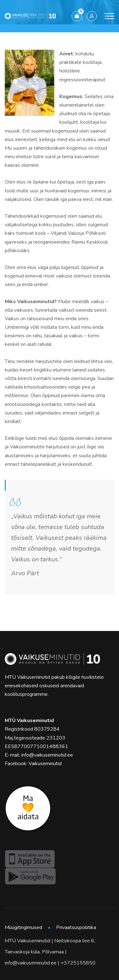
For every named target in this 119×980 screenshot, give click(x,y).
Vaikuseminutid (45, 764)
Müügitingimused (23, 927)
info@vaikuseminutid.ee (47, 755)
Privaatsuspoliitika (76, 927)
